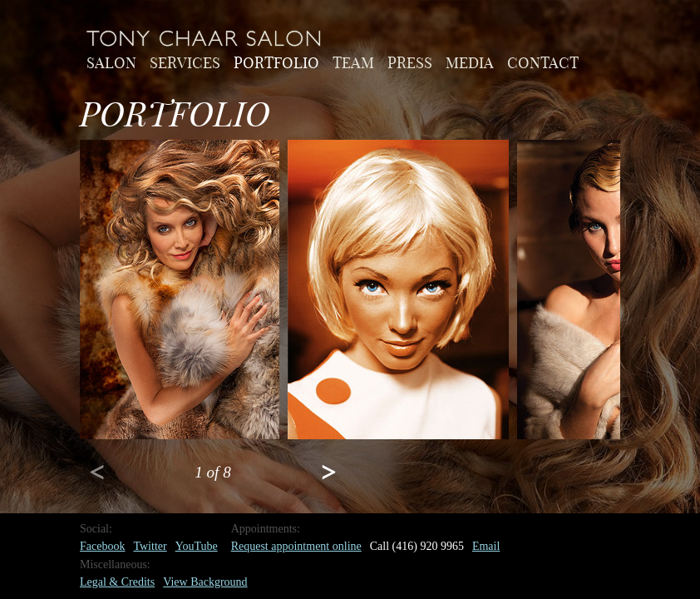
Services (185, 62)
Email (486, 546)
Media (470, 62)
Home (204, 38)
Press (410, 62)
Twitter (150, 546)
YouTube (197, 546)
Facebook (102, 546)
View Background (205, 582)
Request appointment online (296, 546)
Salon (111, 62)
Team (353, 62)
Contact (543, 62)
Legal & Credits (117, 582)
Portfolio (276, 62)
